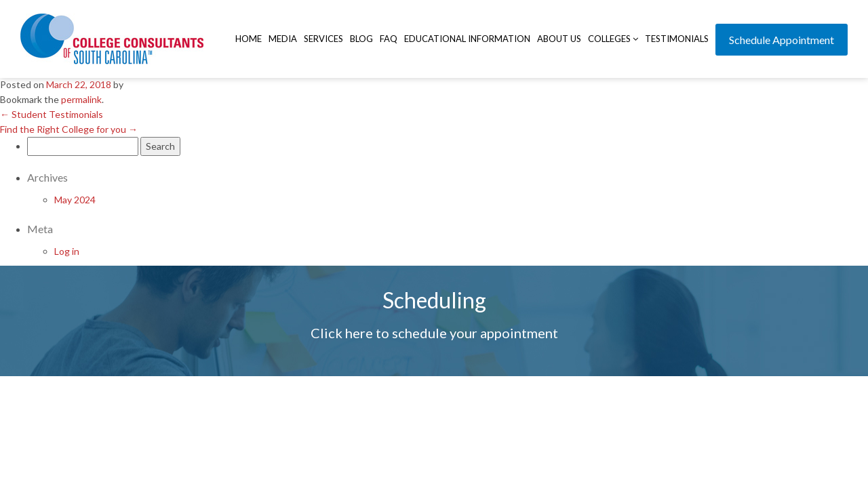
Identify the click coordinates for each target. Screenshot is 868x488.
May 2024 (75, 200)
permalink (81, 99)
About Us (559, 39)
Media (283, 39)
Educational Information (467, 39)
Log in (67, 251)
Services (323, 39)
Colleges (613, 39)
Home (249, 39)
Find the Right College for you (69, 129)
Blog (361, 39)
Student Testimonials (52, 114)
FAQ (389, 39)
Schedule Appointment (782, 40)
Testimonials (677, 39)
